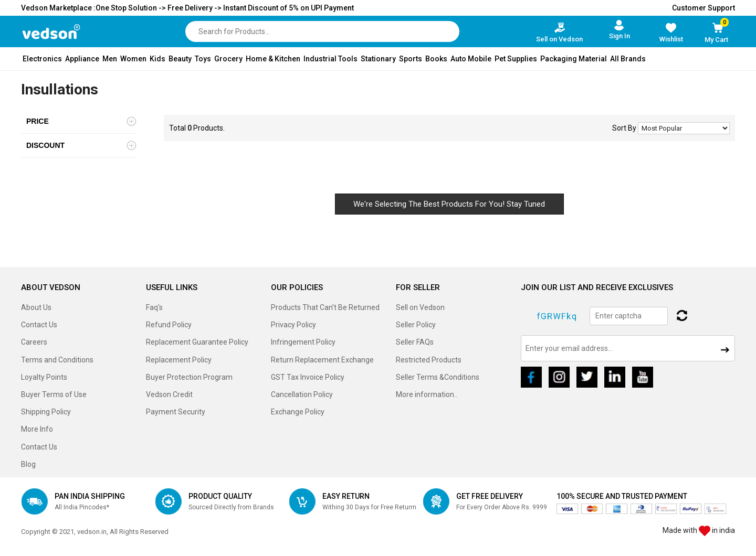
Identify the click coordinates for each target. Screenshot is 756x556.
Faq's (154, 307)
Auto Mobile (471, 59)
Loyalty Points (44, 377)
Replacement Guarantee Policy (197, 342)
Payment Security (176, 412)
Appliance (82, 59)
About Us (36, 307)
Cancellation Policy (302, 394)
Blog (28, 464)
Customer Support (703, 8)
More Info (37, 429)
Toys (203, 59)
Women (133, 59)
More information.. (427, 394)
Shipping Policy (46, 412)
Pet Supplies (516, 59)
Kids (157, 59)
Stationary (378, 59)
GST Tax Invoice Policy (308, 377)
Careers (34, 342)
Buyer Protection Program (189, 377)
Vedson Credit (169, 394)
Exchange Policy (298, 412)
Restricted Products (429, 360)
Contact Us (39, 325)
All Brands (628, 59)
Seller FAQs (415, 342)
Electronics (42, 59)
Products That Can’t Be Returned (325, 307)
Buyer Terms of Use (54, 394)
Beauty (180, 59)
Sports (411, 59)
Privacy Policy (293, 325)
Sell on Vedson (420, 307)
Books (436, 59)
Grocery (228, 59)
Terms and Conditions (57, 360)
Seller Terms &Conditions (438, 377)
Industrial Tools (330, 59)
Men (110, 59)
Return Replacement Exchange (322, 360)
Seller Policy (416, 325)
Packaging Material (574, 59)
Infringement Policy (303, 342)
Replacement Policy (179, 360)
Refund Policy (169, 325)
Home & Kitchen (273, 59)
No (684, 128)
